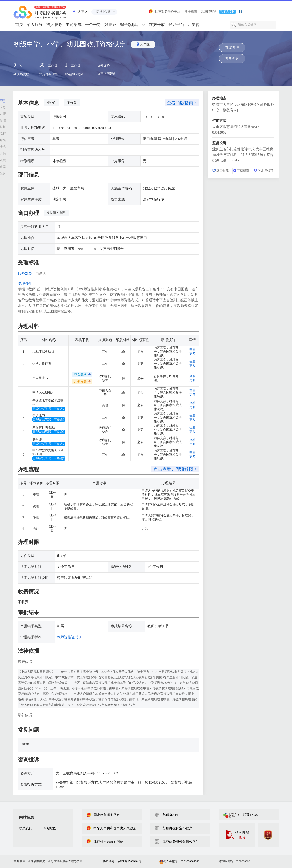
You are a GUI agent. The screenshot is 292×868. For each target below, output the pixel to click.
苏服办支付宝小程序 (177, 828)
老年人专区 (228, 12)
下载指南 (243, 171)
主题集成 (74, 25)
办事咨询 (232, 58)
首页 (19, 25)
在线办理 (232, 47)
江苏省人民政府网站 (105, 841)
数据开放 (157, 25)
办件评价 (104, 66)
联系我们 (26, 828)
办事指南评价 (107, 74)
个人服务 (35, 25)
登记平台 (176, 25)
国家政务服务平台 (164, 12)
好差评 (110, 25)
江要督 (194, 25)
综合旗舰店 (130, 25)
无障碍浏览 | (209, 12)
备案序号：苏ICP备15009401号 (122, 861)
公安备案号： (180, 861)
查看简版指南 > (182, 103)
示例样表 (80, 382)
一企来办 (93, 25)
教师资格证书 (70, 637)
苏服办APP (171, 815)
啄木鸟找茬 (266, 171)
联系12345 (250, 815)
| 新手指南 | (191, 12)
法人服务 (54, 25)
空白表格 (80, 375)
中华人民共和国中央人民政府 (111, 828)
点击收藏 (222, 171)
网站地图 (50, 828)
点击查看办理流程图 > (175, 469)
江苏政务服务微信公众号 (181, 841)
